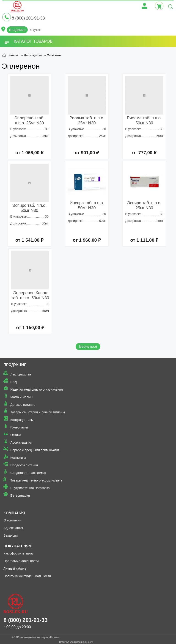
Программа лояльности (21, 561)
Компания (14, 513)
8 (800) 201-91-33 (28, 18)
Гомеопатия (19, 427)
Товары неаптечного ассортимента (36, 480)
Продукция (15, 365)
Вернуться (88, 346)
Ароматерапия (21, 442)
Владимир (17, 30)
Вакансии (11, 535)
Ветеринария (20, 496)
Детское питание (23, 405)
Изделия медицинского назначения (37, 389)
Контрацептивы (22, 420)
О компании (12, 520)
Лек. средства (21, 374)
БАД (14, 382)
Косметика (18, 458)
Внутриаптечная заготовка (30, 488)
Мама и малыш (22, 397)
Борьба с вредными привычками (35, 450)
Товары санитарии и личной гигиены (37, 412)
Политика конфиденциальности (27, 576)
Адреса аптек (13, 528)
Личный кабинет (15, 568)
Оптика (16, 435)
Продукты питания (24, 465)
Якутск (35, 30)
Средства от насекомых (28, 473)
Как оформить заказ (18, 553)
